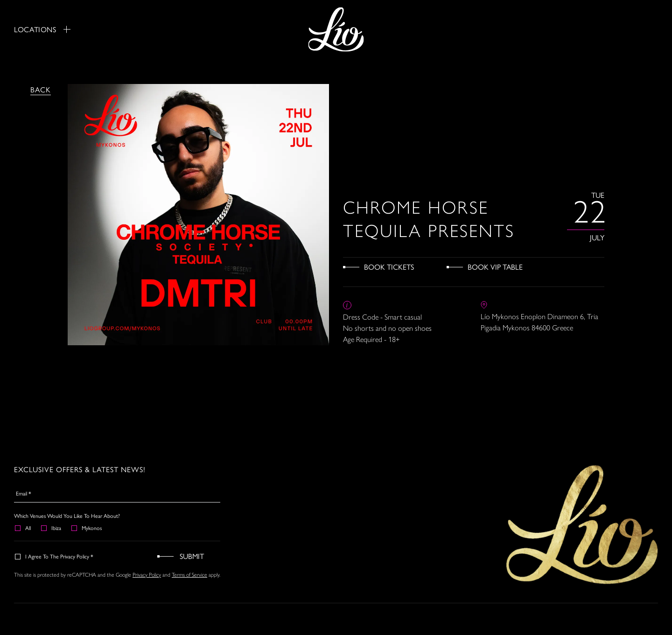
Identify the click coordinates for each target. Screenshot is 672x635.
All (23, 528)
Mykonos (87, 528)
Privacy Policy (147, 575)
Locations (42, 29)
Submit (192, 556)
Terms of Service (189, 575)
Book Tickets (389, 267)
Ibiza (52, 528)
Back (41, 89)
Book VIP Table (495, 267)
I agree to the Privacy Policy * (55, 556)
